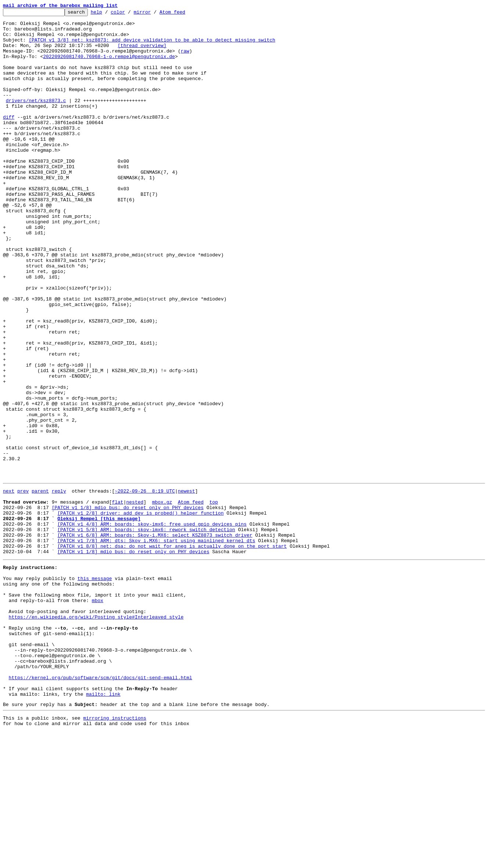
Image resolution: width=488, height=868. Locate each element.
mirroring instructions (115, 853)
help (108, 14)
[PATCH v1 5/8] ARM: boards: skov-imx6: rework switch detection (146, 632)
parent (40, 586)
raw (185, 60)
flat (117, 599)
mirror (154, 14)
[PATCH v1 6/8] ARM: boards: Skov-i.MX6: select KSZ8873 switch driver (155, 638)
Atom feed (184, 14)
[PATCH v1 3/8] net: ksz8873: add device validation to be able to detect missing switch (152, 46)
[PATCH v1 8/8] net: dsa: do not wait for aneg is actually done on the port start (172, 652)
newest (186, 586)
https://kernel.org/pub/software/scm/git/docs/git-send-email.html (101, 807)
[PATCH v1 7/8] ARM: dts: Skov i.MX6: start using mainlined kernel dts (156, 645)
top (214, 599)
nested (135, 599)
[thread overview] (142, 53)
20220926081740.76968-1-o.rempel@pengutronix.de (109, 66)
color (129, 14)
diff (9, 139)
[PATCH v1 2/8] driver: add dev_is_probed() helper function (140, 612)
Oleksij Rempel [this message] (99, 619)
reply (59, 586)
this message (95, 688)
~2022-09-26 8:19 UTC (145, 586)
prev (23, 586)
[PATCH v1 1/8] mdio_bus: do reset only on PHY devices (128, 605)
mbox (98, 715)
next (9, 586)
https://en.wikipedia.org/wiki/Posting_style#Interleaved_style (96, 735)
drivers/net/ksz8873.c (36, 119)
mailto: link (103, 827)
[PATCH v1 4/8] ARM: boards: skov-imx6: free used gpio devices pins (152, 625)
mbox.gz (162, 599)
